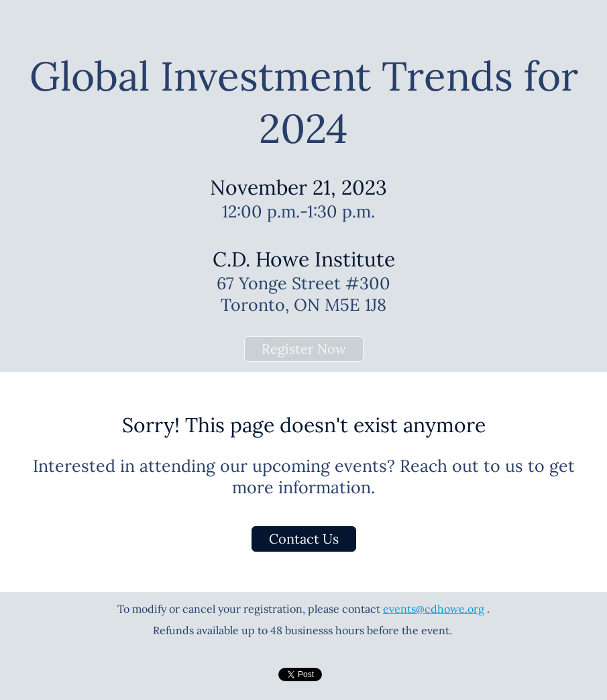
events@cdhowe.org (434, 609)
